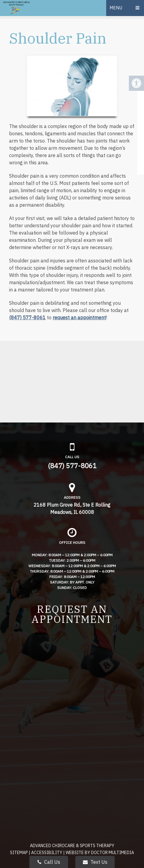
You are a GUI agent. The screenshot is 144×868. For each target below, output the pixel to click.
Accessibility (47, 853)
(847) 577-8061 (27, 317)
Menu (116, 8)
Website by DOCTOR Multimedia (100, 853)
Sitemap (19, 853)
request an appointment (79, 317)
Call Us (49, 862)
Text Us (95, 862)
